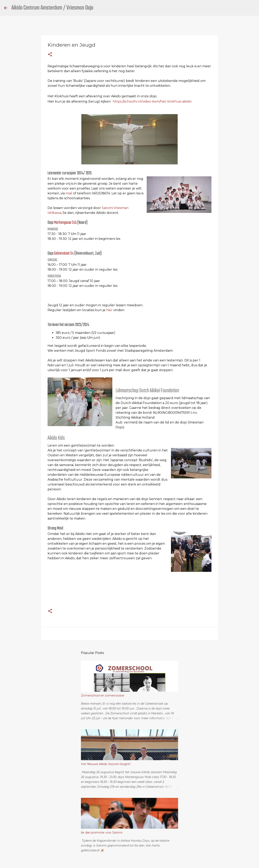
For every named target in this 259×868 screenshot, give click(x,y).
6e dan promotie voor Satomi (102, 833)
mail (69, 193)
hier (109, 310)
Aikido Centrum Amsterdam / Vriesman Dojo (52, 8)
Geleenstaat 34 (64, 253)
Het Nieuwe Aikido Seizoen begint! (106, 764)
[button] (50, 55)
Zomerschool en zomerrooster (103, 695)
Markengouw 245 (65, 223)
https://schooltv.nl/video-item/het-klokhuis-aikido (152, 101)
